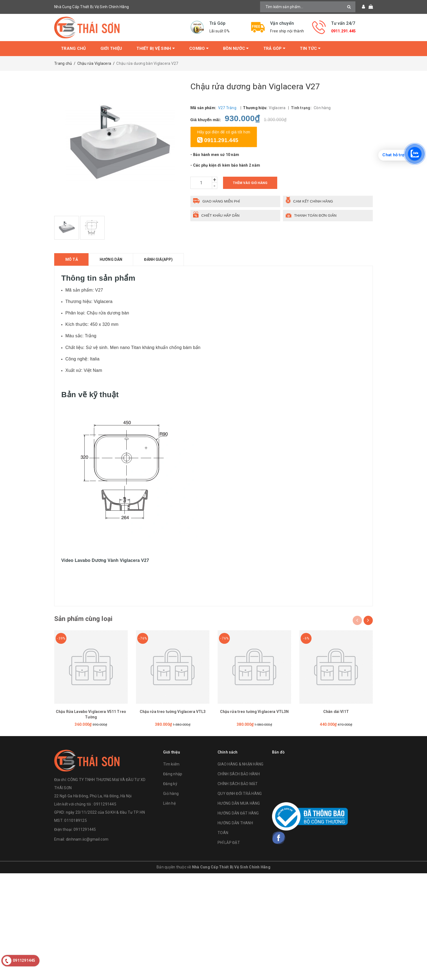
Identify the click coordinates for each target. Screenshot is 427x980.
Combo (199, 48)
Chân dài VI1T (336, 712)
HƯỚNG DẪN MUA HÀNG (239, 803)
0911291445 (85, 829)
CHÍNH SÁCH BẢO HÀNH (239, 774)
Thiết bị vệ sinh (156, 48)
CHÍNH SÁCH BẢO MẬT (238, 784)
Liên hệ (169, 803)
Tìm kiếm (171, 764)
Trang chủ (73, 48)
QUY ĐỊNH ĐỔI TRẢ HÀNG (240, 794)
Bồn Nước (236, 48)
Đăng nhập (173, 774)
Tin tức (310, 48)
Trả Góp (274, 48)
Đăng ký (170, 784)
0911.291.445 (344, 31)
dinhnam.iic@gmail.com (87, 839)
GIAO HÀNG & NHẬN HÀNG (240, 764)
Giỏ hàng (171, 794)
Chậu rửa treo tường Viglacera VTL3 (173, 712)
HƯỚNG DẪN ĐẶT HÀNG (238, 813)
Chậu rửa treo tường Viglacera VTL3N (254, 712)
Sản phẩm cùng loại (83, 619)
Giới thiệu (111, 48)
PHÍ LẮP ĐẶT (229, 843)
